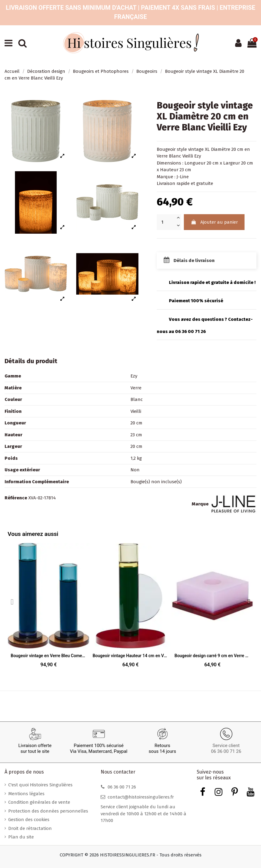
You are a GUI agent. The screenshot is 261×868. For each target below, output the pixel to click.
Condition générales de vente (39, 802)
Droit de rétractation (30, 828)
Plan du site (21, 837)
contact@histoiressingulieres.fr (141, 797)
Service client (226, 746)
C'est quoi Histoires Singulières (40, 785)
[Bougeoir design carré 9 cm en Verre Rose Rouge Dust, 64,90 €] (212, 607)
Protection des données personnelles (48, 811)
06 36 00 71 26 (226, 751)
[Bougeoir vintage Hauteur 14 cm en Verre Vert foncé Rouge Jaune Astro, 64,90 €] (131, 607)
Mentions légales (26, 794)
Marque (200, 504)
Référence (16, 498)
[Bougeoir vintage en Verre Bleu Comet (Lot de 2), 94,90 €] (49, 607)
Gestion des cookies (29, 820)
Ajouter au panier (214, 222)
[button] (249, 602)
